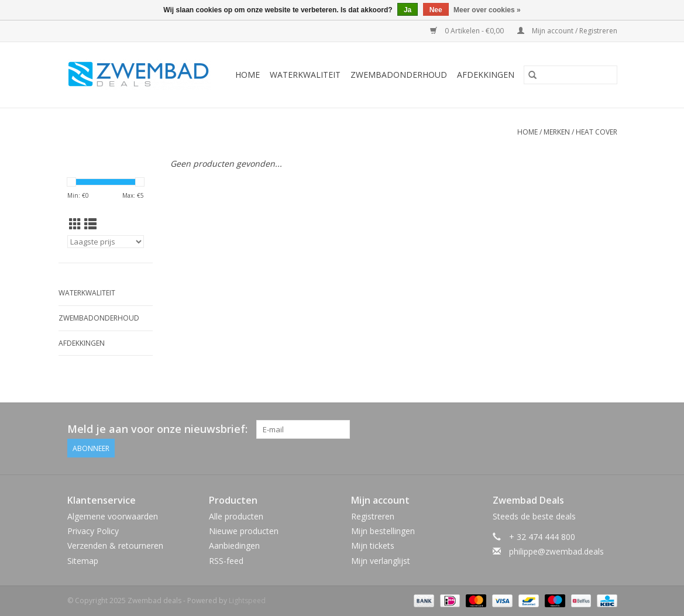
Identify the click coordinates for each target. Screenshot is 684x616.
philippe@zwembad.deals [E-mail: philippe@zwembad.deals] (556, 551)
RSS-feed (226, 561)
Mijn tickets (373, 546)
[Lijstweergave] (90, 224)
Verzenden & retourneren (115, 546)
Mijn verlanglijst (381, 561)
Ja (408, 10)
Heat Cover (597, 132)
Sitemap (83, 561)
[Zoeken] (570, 75)
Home (248, 75)
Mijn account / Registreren (567, 31)
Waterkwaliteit (305, 75)
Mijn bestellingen (383, 531)
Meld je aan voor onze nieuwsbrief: (157, 429)
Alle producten (236, 516)
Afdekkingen (486, 75)
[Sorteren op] (106, 242)
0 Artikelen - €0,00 (468, 31)
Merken (557, 132)
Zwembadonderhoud (399, 75)
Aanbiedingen (234, 546)
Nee (436, 10)
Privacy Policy (93, 531)
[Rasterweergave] (75, 224)
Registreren (373, 516)
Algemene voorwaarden (113, 516)
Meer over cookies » (487, 10)
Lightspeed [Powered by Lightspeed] (247, 600)
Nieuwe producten (244, 531)
